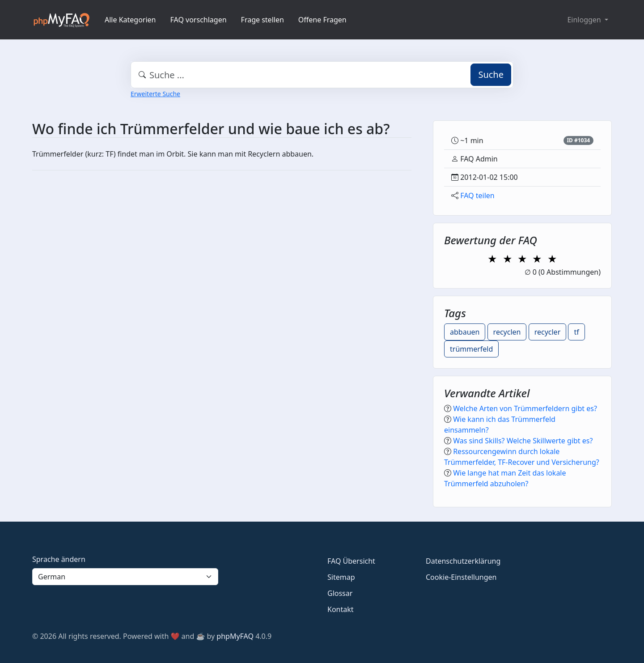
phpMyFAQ (235, 636)
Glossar (340, 593)
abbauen (465, 332)
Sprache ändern (59, 559)
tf (576, 332)
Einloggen (585, 20)
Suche (491, 74)
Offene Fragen (322, 20)
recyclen (507, 332)
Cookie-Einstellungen (461, 577)
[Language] (125, 577)
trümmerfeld (471, 349)
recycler (548, 332)
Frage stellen (263, 20)
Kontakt (341, 609)
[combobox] (322, 75)
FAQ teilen (477, 195)
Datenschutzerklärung (463, 561)
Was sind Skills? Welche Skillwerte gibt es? (523, 441)
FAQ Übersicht (351, 561)
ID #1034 (578, 140)
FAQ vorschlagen (199, 20)
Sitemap (341, 577)
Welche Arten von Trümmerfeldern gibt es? (525, 408)
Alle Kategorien (130, 20)
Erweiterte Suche (155, 94)
